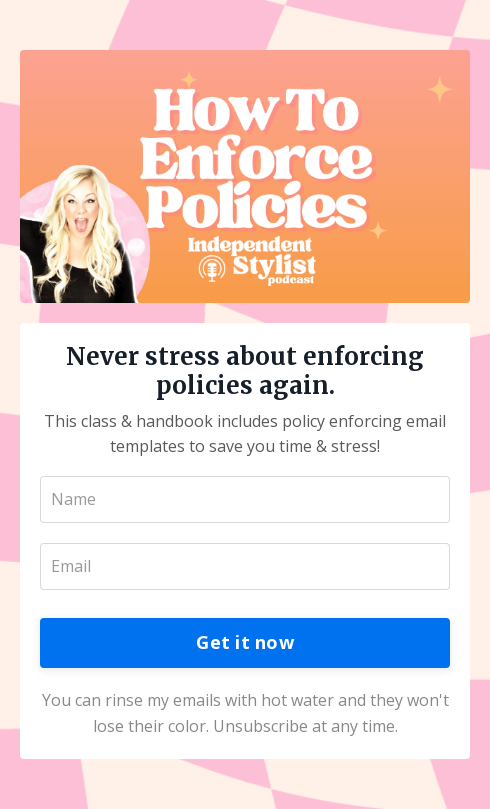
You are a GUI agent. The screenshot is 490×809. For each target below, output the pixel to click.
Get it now (245, 642)
